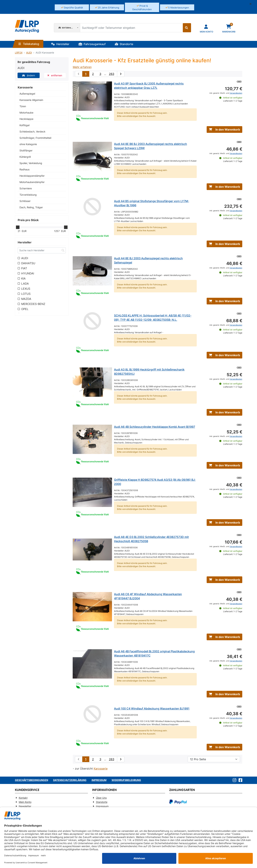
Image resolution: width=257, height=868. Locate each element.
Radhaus (24, 169)
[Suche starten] (187, 28)
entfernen (55, 75)
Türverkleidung (28, 195)
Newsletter (25, 806)
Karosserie (101, 769)
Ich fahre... (66, 28)
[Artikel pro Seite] (214, 759)
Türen (23, 106)
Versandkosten (236, 93)
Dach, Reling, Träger (31, 207)
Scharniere (26, 188)
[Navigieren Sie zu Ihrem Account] (206, 28)
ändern (29, 75)
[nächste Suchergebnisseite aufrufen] (121, 74)
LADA (25, 284)
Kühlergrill (25, 157)
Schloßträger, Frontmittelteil (35, 138)
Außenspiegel (27, 94)
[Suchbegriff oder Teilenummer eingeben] (131, 28)
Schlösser (25, 201)
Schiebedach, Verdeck (32, 132)
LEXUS (26, 289)
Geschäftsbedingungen (31, 780)
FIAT (24, 268)
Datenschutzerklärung (70, 780)
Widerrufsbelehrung (126, 780)
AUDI (29, 53)
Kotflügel (24, 125)
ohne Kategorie (28, 144)
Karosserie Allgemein (31, 100)
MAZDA (26, 299)
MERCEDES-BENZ (33, 304)
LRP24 (19, 53)
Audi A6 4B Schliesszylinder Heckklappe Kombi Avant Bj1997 (155, 427)
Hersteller (60, 44)
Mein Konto (25, 802)
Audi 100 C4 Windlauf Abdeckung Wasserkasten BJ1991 (152, 709)
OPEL (25, 309)
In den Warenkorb (224, 129)
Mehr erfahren (82, 67)
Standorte (124, 44)
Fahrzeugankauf (92, 44)
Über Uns (101, 798)
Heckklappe (26, 119)
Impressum (99, 780)
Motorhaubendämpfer (32, 182)
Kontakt (23, 798)
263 (112, 74)
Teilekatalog (29, 44)
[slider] (18, 227)
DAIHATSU (28, 263)
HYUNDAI (28, 273)
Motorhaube (26, 113)
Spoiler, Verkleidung (31, 163)
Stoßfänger (26, 150)
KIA (23, 278)
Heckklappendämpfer (32, 176)
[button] (252, 4)
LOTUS (26, 294)
